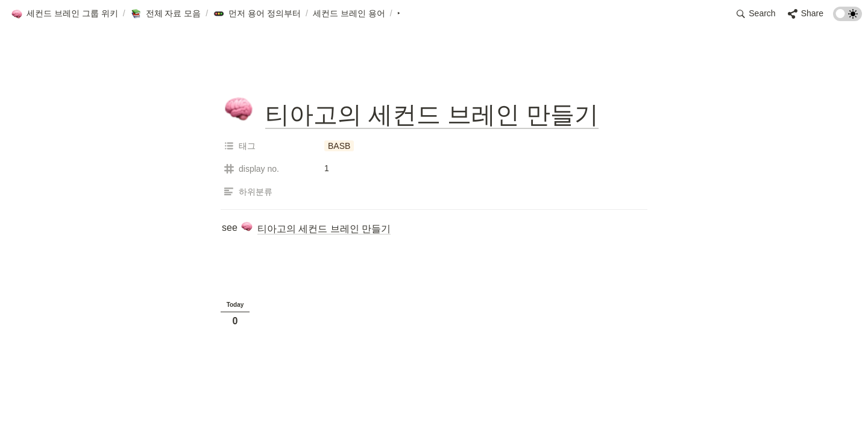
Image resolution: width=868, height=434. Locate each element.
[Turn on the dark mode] (848, 18)
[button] (64, 14)
